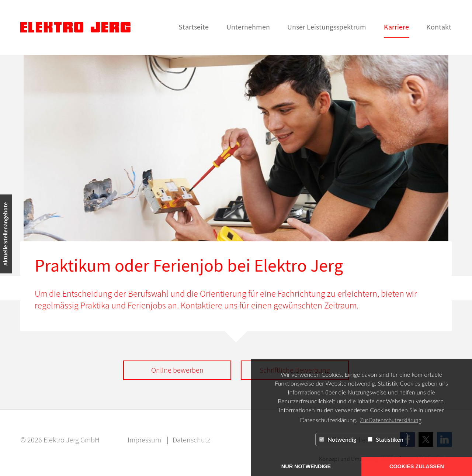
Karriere (396, 27)
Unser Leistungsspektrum (327, 27)
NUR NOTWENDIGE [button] (306, 466)
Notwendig (338, 439)
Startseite (194, 27)
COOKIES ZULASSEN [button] (417, 466)
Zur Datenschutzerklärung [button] (391, 420)
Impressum (144, 440)
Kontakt (439, 27)
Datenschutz (191, 440)
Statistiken (386, 439)
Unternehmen (248, 27)
